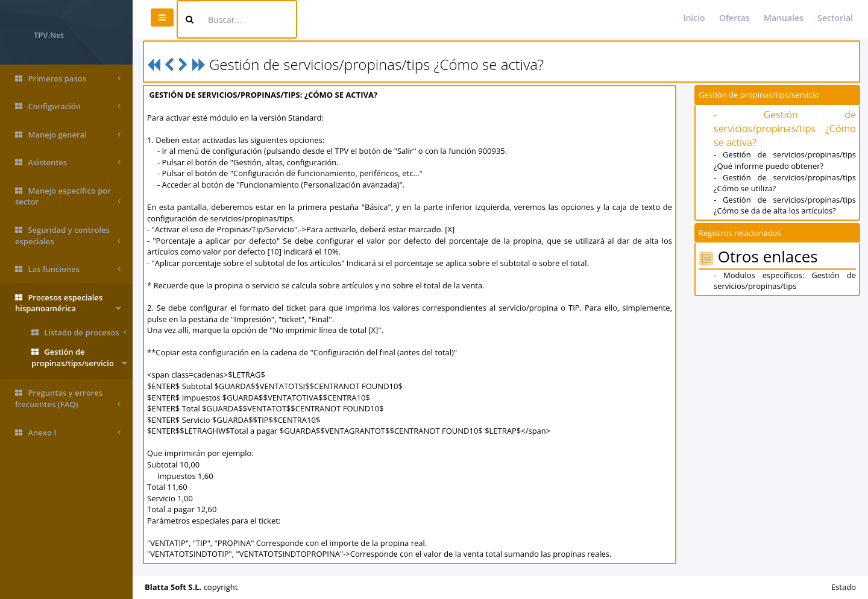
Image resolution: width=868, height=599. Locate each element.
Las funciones (68, 269)
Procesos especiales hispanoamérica (68, 303)
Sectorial (835, 18)
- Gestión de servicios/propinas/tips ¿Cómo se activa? (785, 128)
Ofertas (734, 18)
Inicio (694, 18)
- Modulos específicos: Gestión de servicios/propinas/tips (785, 281)
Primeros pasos (68, 79)
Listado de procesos (79, 333)
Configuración (68, 106)
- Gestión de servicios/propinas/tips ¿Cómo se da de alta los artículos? (785, 205)
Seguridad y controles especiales (68, 236)
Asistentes (68, 163)
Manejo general (68, 135)
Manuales (784, 18)
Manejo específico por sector (68, 196)
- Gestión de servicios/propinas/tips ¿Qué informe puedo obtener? (785, 160)
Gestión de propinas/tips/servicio (79, 357)
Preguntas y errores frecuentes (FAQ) (68, 398)
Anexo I (68, 433)
